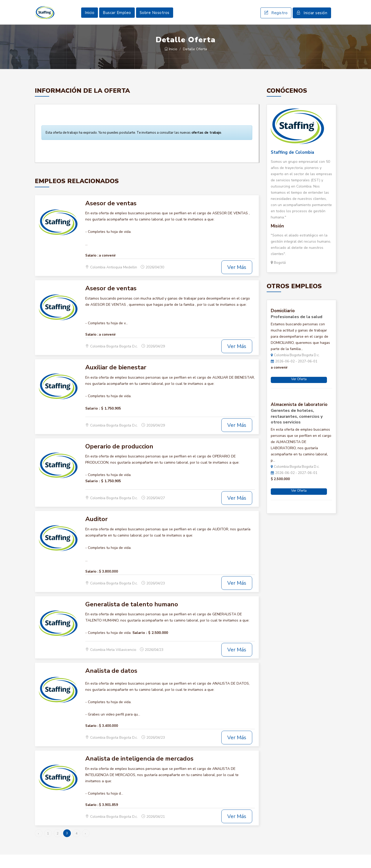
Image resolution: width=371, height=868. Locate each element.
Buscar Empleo (117, 19)
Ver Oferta (299, 393)
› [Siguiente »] (85, 847)
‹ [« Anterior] (38, 847)
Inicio (90, 19)
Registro (276, 20)
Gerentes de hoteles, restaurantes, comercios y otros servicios (297, 430)
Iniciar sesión (312, 20)
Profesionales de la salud (297, 330)
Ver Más (237, 281)
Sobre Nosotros (155, 19)
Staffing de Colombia (292, 166)
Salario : (92, 269)
